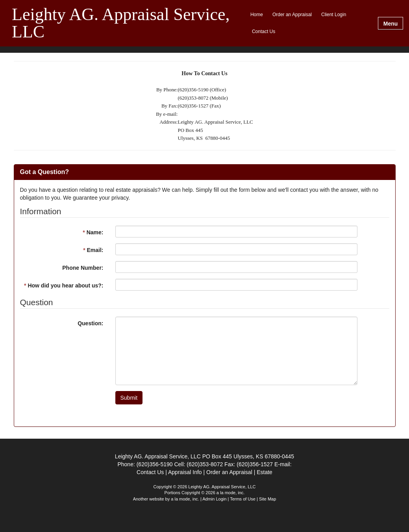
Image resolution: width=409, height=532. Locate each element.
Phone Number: (83, 268)
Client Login (334, 15)
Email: (93, 250)
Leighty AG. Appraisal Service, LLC (121, 23)
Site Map (267, 499)
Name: (93, 232)
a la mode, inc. (185, 499)
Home (257, 15)
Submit (129, 398)
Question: (90, 323)
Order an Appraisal (292, 15)
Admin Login (214, 499)
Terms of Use (243, 499)
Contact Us (264, 32)
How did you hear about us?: (64, 285)
